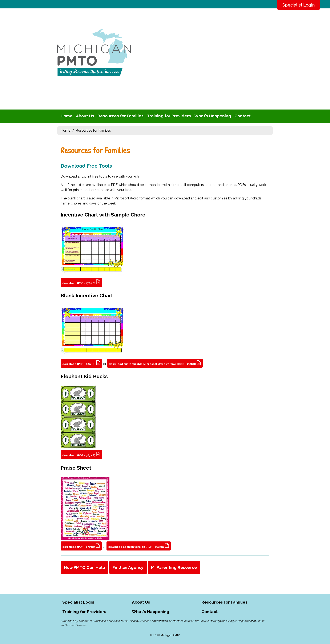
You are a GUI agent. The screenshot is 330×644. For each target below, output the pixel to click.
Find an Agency (128, 567)
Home (67, 116)
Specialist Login (299, 5)
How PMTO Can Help (84, 567)
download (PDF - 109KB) (81, 363)
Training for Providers (169, 116)
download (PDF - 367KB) (81, 454)
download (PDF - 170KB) (81, 282)
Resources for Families (120, 116)
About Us (85, 116)
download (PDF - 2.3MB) (81, 546)
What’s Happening (213, 116)
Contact (243, 116)
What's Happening (151, 612)
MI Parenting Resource (174, 567)
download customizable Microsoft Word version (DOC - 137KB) (155, 363)
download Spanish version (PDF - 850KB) (139, 546)
